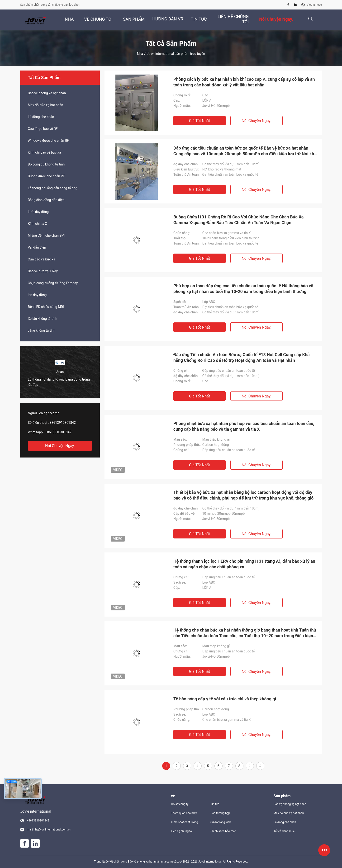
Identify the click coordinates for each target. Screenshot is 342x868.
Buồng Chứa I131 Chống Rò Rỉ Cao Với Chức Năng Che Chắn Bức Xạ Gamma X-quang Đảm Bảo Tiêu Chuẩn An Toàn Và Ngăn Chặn (239, 220)
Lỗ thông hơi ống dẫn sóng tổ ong (52, 188)
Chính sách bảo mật (223, 831)
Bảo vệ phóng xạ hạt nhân (47, 93)
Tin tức (215, 804)
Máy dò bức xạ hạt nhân (45, 105)
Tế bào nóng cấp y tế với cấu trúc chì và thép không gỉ (225, 699)
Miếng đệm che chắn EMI (46, 236)
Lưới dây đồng (38, 212)
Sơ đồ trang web (221, 822)
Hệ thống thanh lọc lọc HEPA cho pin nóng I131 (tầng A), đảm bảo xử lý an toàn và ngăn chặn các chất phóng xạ (244, 564)
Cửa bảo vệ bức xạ (41, 259)
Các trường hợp (220, 813)
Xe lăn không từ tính (43, 319)
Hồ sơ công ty (180, 804)
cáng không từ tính (42, 330)
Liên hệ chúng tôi (182, 831)
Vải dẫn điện (37, 247)
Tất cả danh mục (284, 831)
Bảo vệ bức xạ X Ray (43, 271)
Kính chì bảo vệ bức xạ (44, 152)
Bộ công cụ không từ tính (46, 164)
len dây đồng (37, 295)
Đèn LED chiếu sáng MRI (46, 307)
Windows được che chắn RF (48, 141)
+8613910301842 (63, 423)
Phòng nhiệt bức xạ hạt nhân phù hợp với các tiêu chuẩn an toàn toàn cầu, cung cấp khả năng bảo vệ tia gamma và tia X (244, 426)
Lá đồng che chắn (41, 117)
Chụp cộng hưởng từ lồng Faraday (53, 283)
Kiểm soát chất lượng (185, 822)
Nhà (140, 54)
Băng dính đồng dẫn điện (46, 200)
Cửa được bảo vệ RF (43, 129)
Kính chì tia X (37, 224)
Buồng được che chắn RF (46, 176)
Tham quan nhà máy (184, 813)
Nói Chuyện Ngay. (60, 446)
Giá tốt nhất (199, 121)
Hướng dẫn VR (168, 19)
